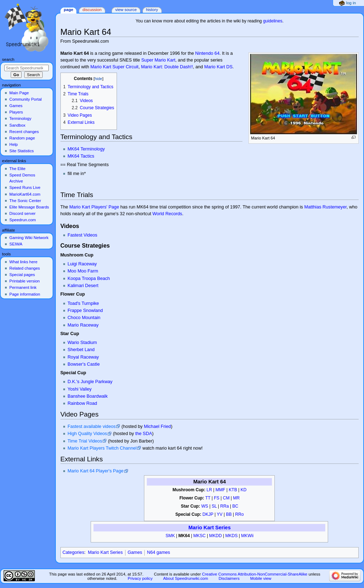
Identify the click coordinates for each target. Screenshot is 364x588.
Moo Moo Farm (83, 271)
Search (8, 59)
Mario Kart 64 (210, 482)
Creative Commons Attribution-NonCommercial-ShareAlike (255, 574)
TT (208, 498)
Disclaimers (229, 578)
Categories (73, 552)
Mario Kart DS (218, 67)
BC (235, 506)
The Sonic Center (25, 201)
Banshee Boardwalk (88, 396)
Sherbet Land (81, 350)
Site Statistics (22, 151)
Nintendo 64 (207, 53)
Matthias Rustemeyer (325, 207)
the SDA (143, 434)
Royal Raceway (83, 357)
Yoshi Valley (80, 389)
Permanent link (23, 287)
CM (226, 498)
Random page (22, 138)
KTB (233, 490)
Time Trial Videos (85, 441)
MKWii (247, 536)
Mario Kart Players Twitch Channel (102, 448)
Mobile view (261, 578)
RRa (225, 506)
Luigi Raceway (82, 264)
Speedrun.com (23, 220)
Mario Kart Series (210, 528)
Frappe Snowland (85, 311)
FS (217, 498)
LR (209, 490)
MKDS (232, 536)
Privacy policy (140, 578)
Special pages (22, 275)
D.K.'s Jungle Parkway (90, 382)
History (152, 10)
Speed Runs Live (25, 187)
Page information (25, 294)
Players (16, 112)
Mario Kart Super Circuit (114, 67)
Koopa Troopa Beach (89, 279)
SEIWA (16, 244)
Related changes (25, 268)
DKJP (208, 514)
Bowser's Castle (84, 364)
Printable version (24, 281)
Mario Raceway (83, 325)
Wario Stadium (82, 343)
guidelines (273, 21)
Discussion (92, 10)
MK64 (184, 536)
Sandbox (17, 125)
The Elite (17, 169)
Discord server (22, 213)
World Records (167, 214)
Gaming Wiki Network (29, 238)
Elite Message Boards (29, 207)
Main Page (19, 93)
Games (135, 552)
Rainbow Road (82, 403)
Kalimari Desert (83, 286)
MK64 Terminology (86, 149)
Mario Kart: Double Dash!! (167, 67)
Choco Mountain (84, 318)
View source (126, 10)
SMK (170, 536)
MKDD (215, 536)
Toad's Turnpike (83, 303)
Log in (351, 3)
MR (237, 498)
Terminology (20, 118)
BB (229, 514)
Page (68, 10)
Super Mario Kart (158, 60)
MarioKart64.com (25, 194)
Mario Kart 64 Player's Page (96, 471)
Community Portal (25, 99)
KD (244, 490)
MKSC (200, 536)
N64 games (159, 552)
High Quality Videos (87, 434)
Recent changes (24, 132)
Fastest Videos (82, 235)
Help (14, 144)
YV (220, 514)
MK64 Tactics (81, 156)
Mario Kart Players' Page (94, 207)
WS (205, 506)
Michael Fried (157, 427)
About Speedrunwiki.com (186, 578)
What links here (23, 262)
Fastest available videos (92, 427)
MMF (220, 490)
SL (214, 506)
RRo (240, 514)
